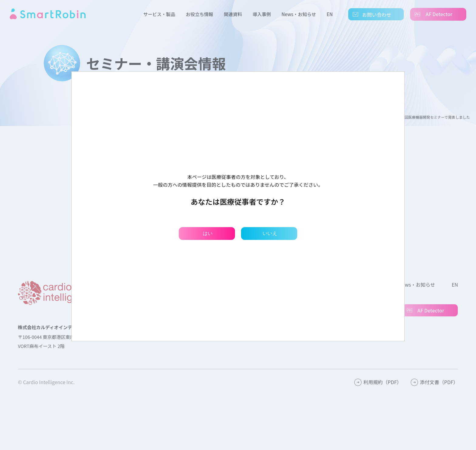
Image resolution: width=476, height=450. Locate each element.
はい (208, 233)
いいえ (270, 233)
